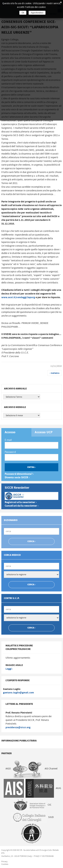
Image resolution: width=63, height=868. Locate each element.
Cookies (5, 864)
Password (10, 452)
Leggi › (9, 669)
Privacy (5, 861)
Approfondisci (37, 13)
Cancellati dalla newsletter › (22, 506)
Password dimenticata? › (19, 474)
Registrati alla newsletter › (21, 502)
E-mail (8, 440)
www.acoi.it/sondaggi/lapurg (18, 297)
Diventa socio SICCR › (17, 478)
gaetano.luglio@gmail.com (19, 693)
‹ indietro (55, 373)
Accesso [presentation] (10, 432)
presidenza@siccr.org (18, 727)
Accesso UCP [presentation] (44, 432)
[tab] (16, 432)
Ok (23, 13)
